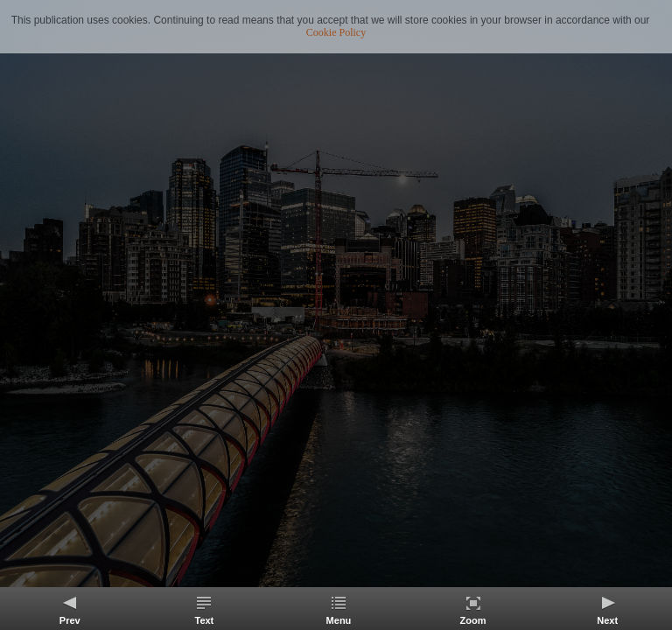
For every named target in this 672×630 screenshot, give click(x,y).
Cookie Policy (336, 32)
